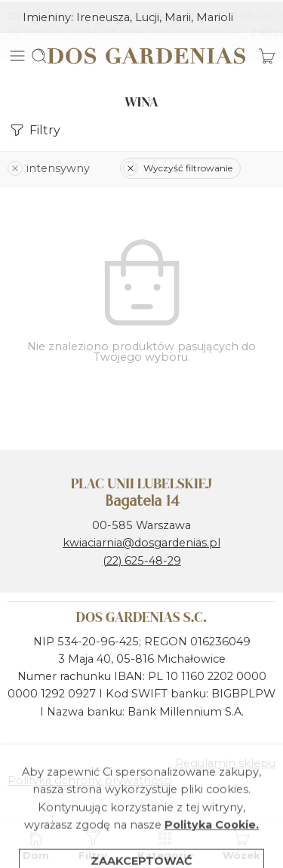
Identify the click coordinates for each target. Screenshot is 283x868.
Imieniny (47, 16)
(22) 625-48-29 (142, 559)
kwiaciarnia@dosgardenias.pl (141, 541)
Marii (178, 16)
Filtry (34, 129)
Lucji (147, 16)
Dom (36, 845)
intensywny (49, 166)
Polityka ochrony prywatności (90, 779)
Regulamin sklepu (225, 762)
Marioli (215, 16)
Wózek (241, 845)
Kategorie (165, 845)
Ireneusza (103, 16)
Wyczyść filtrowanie (178, 166)
